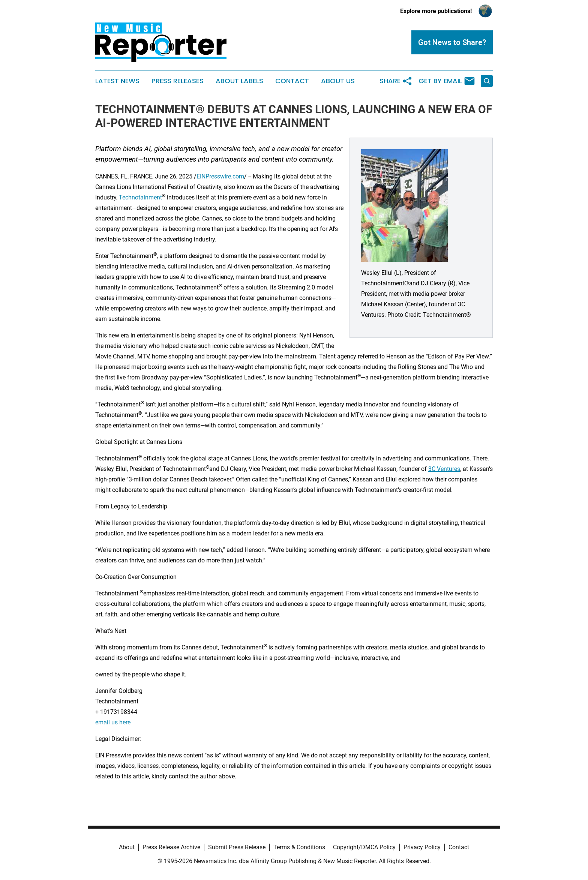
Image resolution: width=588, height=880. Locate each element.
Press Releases (178, 81)
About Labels (239, 81)
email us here (113, 722)
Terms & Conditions (299, 847)
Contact (292, 81)
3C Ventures (444, 469)
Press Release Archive (171, 847)
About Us (338, 81)
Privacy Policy (422, 847)
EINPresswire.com (220, 176)
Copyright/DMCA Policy (364, 847)
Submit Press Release (237, 847)
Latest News (117, 81)
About (127, 847)
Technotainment (140, 197)
